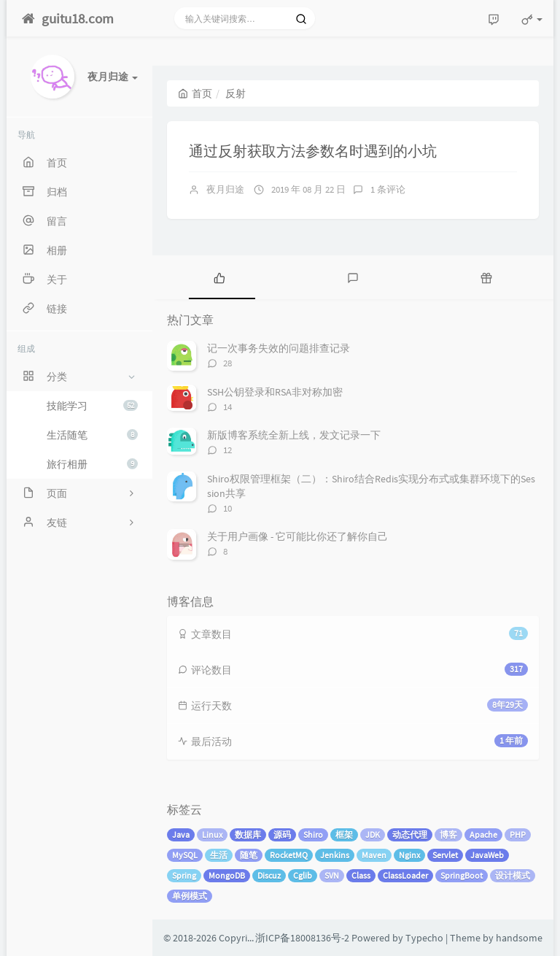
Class (361, 875)
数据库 (248, 834)
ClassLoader (405, 875)
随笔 (249, 855)
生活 (219, 855)
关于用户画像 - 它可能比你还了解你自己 (297, 536)
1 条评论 (388, 189)
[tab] (219, 277)
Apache (483, 834)
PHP (518, 834)
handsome (519, 938)
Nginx (409, 855)
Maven (374, 855)
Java (181, 834)
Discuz (269, 875)
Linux (212, 834)
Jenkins (335, 855)
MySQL (185, 855)
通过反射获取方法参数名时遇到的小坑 (313, 151)
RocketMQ (289, 855)
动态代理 (410, 834)
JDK (373, 834)
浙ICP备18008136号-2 (302, 938)
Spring (184, 875)
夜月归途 (225, 189)
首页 (195, 93)
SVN (332, 875)
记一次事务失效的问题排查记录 (279, 348)
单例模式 (190, 896)
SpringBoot (462, 875)
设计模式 (513, 875)
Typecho (424, 938)
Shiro (313, 834)
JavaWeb (487, 855)
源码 (282, 834)
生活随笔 (92, 435)
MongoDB (227, 875)
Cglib (303, 875)
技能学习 (92, 406)
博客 (448, 834)
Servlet (445, 855)
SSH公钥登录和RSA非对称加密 (275, 392)
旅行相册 (92, 464)
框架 (344, 834)
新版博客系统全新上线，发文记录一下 (294, 435)
